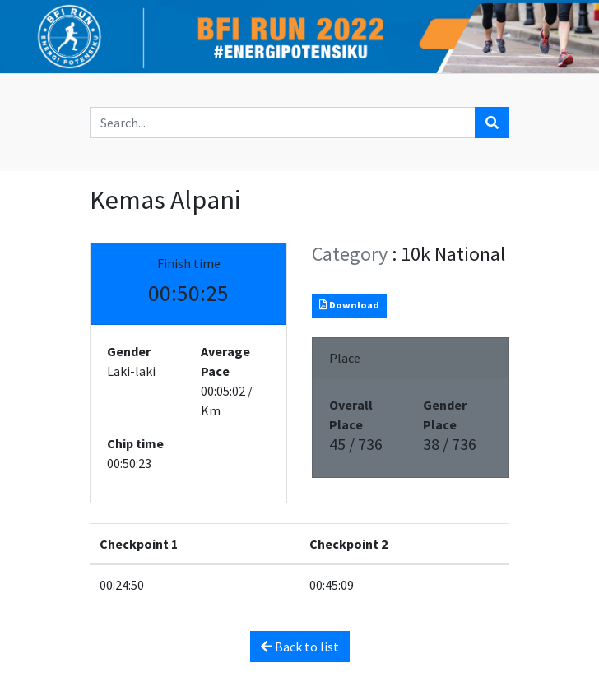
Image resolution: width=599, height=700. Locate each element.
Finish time (189, 263)
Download (349, 305)
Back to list (300, 647)
